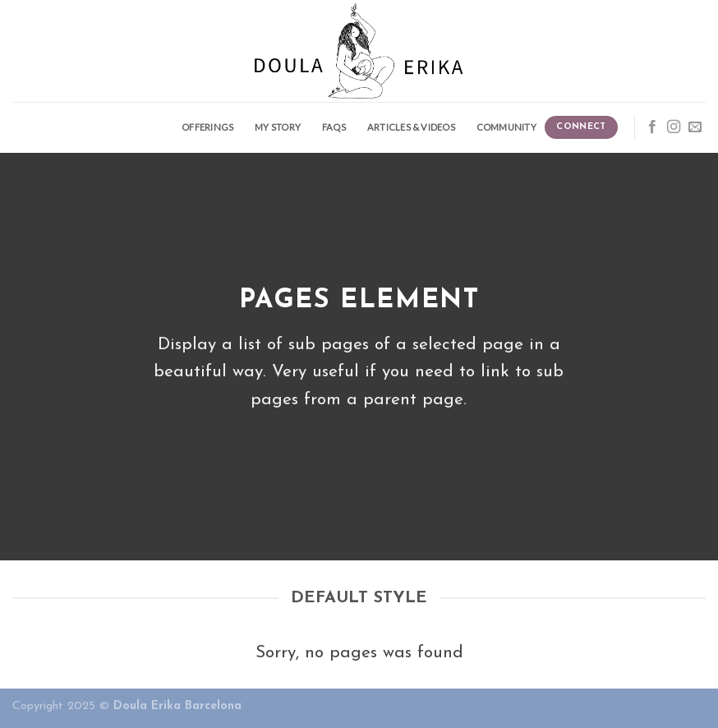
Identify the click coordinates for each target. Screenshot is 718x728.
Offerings (207, 127)
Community (506, 127)
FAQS (334, 127)
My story (278, 127)
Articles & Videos (411, 127)
